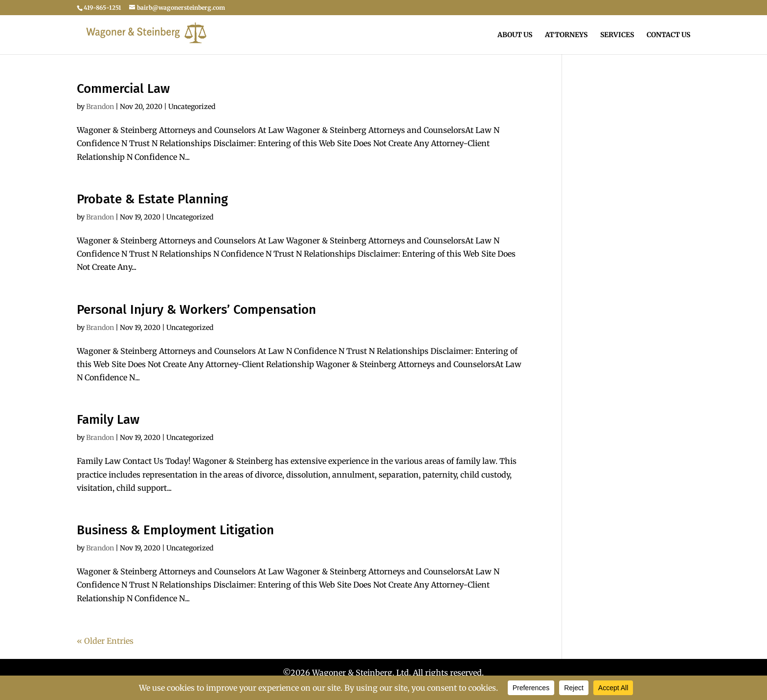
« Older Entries (105, 641)
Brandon (100, 107)
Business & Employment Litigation (175, 530)
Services (617, 35)
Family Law (108, 420)
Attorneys (566, 35)
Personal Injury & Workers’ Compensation (196, 310)
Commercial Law (123, 89)
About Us (515, 35)
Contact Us (668, 35)
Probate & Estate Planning (152, 199)
